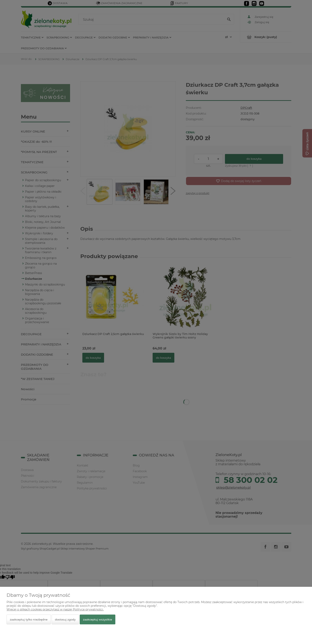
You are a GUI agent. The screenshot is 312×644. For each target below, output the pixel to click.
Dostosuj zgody (65, 619)
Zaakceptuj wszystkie (98, 619)
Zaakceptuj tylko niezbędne (29, 619)
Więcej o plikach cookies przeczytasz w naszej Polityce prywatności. (55, 609)
